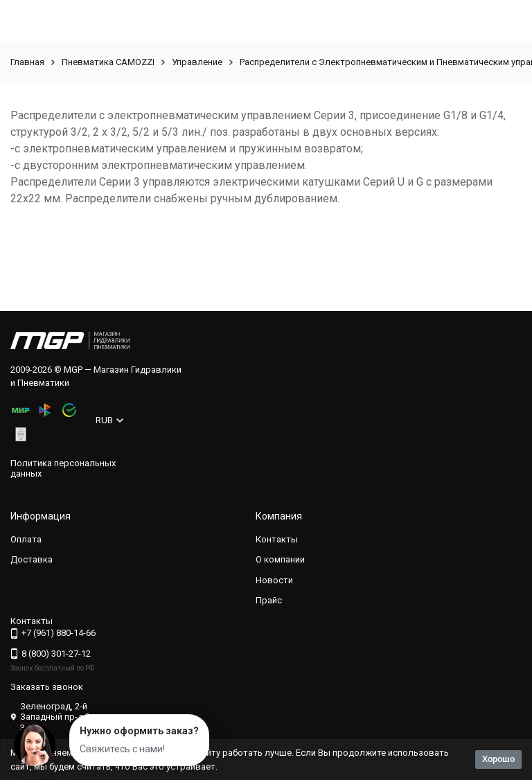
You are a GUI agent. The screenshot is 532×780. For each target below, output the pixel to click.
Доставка (32, 559)
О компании (280, 559)
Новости (274, 580)
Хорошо (498, 759)
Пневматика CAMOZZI (108, 62)
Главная (27, 62)
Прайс (269, 600)
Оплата (26, 539)
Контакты (277, 539)
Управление (197, 62)
